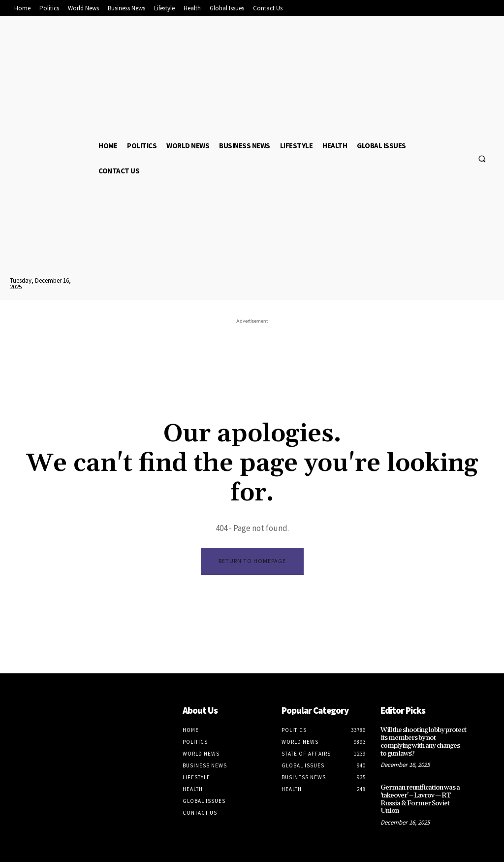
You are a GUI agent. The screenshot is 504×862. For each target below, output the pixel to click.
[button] (482, 159)
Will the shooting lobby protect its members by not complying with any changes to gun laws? (422, 738)
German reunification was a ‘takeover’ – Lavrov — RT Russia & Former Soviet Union (422, 787)
